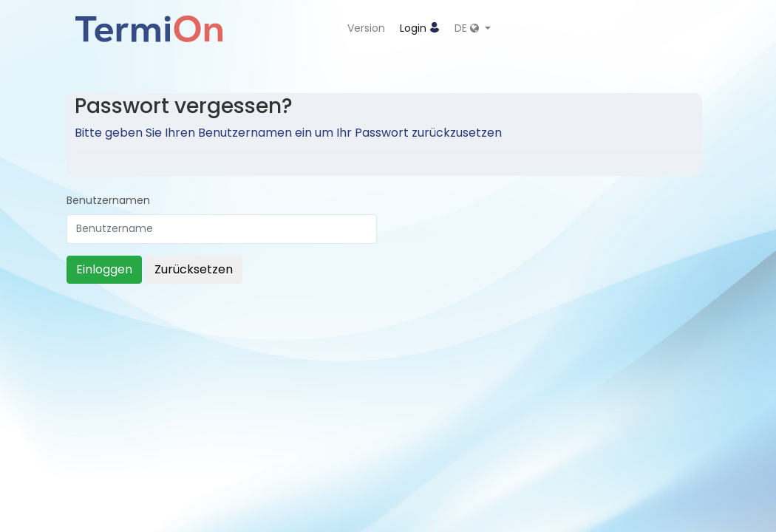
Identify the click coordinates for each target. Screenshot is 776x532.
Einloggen (104, 269)
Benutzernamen (108, 201)
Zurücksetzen (194, 269)
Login (420, 28)
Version (366, 28)
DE (468, 28)
